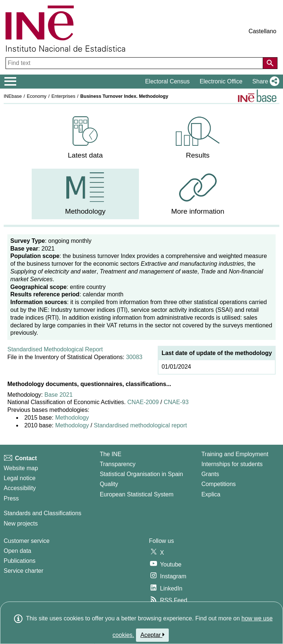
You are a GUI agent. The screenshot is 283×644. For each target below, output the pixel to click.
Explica (211, 494)
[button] (264, 82)
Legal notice (20, 478)
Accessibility (20, 488)
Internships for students (232, 464)
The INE (111, 454)
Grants (210, 474)
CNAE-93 (176, 402)
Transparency (118, 464)
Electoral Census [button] (167, 81)
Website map (21, 468)
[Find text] (135, 63)
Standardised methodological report (141, 425)
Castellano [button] (262, 31)
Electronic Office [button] (221, 81)
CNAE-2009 (142, 402)
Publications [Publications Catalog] (20, 561)
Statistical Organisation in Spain (141, 474)
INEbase (13, 96)
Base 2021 (59, 395)
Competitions (218, 484)
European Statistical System (137, 494)
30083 (134, 357)
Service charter (24, 571)
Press (11, 498)
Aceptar (152, 635)
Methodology (72, 418)
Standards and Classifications (43, 513)
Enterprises (64, 96)
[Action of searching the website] (270, 63)
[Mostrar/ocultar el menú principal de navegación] (11, 82)
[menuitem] (85, 138)
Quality (109, 484)
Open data (18, 551)
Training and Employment (235, 454)
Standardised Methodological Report (55, 349)
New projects (21, 524)
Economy (37, 96)
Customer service (27, 541)
